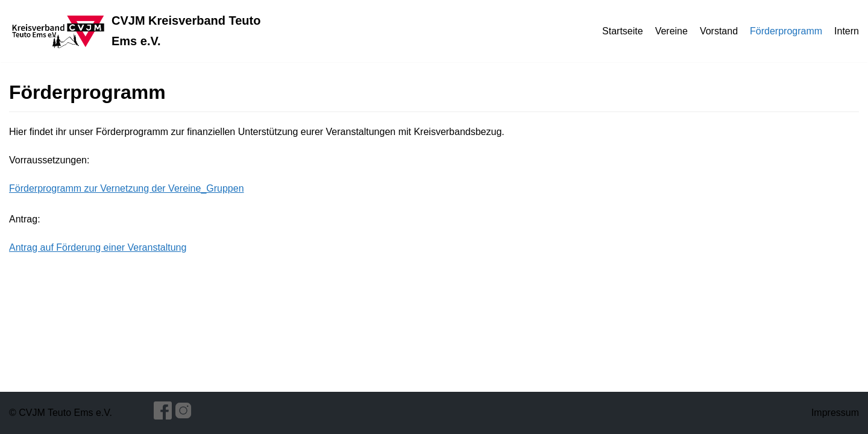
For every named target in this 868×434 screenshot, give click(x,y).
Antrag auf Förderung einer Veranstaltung (98, 247)
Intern (847, 31)
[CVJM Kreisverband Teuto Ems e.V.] (145, 31)
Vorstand (719, 31)
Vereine (671, 31)
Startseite (623, 31)
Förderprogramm (786, 31)
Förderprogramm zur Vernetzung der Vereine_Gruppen (127, 188)
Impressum (835, 413)
